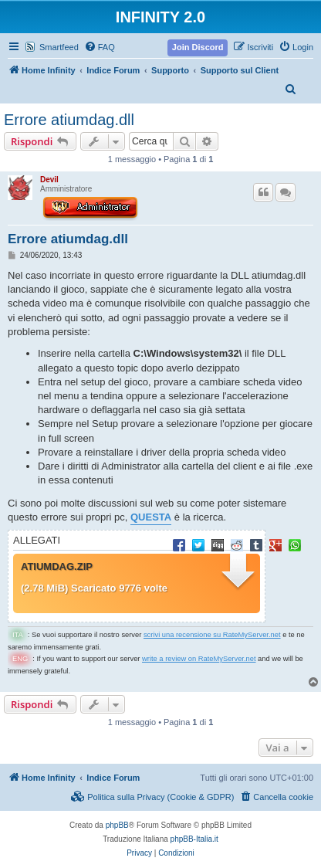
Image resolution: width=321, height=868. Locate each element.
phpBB (117, 825)
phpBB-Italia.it (194, 839)
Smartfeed (59, 47)
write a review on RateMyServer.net (199, 659)
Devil (49, 180)
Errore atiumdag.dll (69, 120)
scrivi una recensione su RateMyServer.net (212, 635)
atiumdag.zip (57, 567)
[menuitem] (100, 47)
